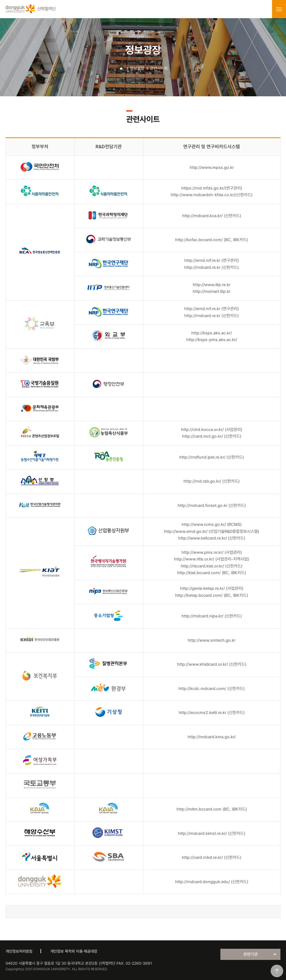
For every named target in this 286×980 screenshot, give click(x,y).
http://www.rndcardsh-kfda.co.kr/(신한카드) (212, 195)
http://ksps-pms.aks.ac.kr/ (212, 340)
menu (279, 9)
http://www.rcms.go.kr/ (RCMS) (212, 524)
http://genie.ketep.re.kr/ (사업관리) (212, 588)
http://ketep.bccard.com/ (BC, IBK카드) (212, 595)
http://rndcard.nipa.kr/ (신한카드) (212, 616)
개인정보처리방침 (19, 951)
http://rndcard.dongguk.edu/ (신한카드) (212, 882)
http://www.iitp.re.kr (212, 285)
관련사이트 (159, 68)
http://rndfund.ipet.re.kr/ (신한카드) (212, 457)
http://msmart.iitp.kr (212, 291)
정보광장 (137, 68)
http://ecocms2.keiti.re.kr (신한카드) (212, 713)
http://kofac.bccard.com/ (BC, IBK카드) (212, 240)
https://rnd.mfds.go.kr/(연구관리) (212, 188)
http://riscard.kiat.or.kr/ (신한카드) (212, 566)
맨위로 (277, 971)
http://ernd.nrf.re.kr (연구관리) (212, 260)
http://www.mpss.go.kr (212, 167)
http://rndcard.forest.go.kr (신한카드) (212, 505)
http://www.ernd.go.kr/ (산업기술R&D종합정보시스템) (212, 531)
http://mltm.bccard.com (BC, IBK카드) (212, 809)
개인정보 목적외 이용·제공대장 (74, 951)
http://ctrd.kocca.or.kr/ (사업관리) (212, 430)
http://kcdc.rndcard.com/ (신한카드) (212, 689)
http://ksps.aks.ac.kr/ (212, 333)
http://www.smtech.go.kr (212, 640)
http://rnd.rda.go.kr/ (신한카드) (212, 481)
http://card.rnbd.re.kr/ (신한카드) (212, 857)
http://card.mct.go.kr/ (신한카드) (212, 436)
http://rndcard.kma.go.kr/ (212, 737)
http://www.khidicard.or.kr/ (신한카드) (212, 664)
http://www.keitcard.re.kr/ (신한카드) (212, 538)
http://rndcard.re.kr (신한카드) (212, 267)
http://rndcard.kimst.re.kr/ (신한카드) (212, 833)
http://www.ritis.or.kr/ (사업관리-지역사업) (212, 559)
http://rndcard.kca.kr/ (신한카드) (212, 216)
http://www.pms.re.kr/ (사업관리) (212, 552)
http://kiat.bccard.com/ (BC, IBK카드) (212, 573)
